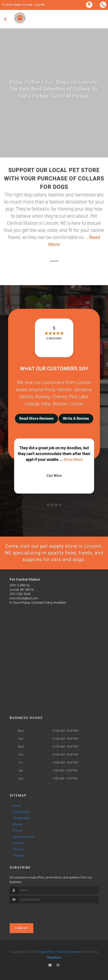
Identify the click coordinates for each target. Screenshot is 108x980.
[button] (48, 505)
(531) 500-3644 (20, 594)
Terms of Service (69, 952)
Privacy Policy (46, 952)
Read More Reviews (36, 418)
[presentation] (32, 911)
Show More (73, 459)
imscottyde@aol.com (24, 598)
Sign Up (21, 928)
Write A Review (76, 418)
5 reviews (54, 338)
